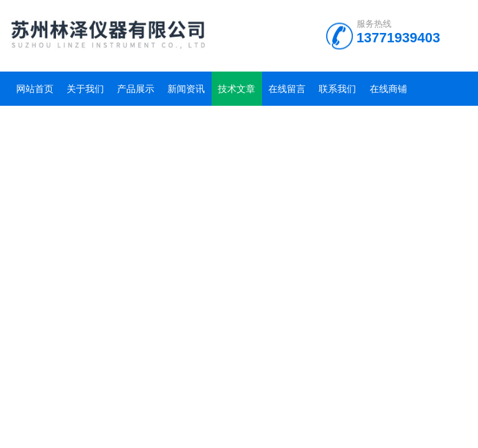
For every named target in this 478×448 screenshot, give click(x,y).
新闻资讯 (186, 89)
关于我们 (85, 89)
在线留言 (287, 89)
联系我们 (337, 89)
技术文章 (237, 89)
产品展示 (136, 89)
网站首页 (35, 89)
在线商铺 (388, 89)
